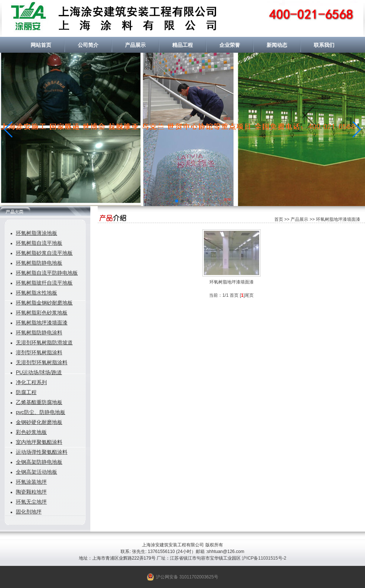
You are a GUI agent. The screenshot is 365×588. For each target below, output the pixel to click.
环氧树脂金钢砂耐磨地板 (44, 303)
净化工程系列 (31, 382)
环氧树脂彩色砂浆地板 (42, 313)
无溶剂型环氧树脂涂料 (42, 362)
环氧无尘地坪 (31, 502)
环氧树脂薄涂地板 (36, 233)
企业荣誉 (230, 45)
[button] (9, 129)
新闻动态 (277, 45)
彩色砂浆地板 (31, 432)
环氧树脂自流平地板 (39, 243)
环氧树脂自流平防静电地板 (47, 273)
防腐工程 (26, 392)
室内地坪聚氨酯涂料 (39, 442)
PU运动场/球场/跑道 (39, 372)
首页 (279, 219)
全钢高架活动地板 (36, 472)
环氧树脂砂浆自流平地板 (44, 253)
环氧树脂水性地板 (36, 293)
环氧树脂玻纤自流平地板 (44, 283)
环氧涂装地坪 (31, 482)
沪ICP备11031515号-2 (264, 558)
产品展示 (135, 45)
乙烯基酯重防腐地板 (39, 402)
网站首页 (41, 45)
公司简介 (88, 45)
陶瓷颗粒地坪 (31, 492)
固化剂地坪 (29, 512)
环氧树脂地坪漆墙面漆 (42, 323)
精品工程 (182, 45)
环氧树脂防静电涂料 (39, 333)
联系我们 (324, 45)
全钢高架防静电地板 (39, 462)
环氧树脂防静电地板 (39, 263)
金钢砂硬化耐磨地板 (39, 422)
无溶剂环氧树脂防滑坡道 (44, 342)
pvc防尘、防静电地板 (41, 412)
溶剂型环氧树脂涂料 (39, 352)
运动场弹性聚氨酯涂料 (42, 452)
